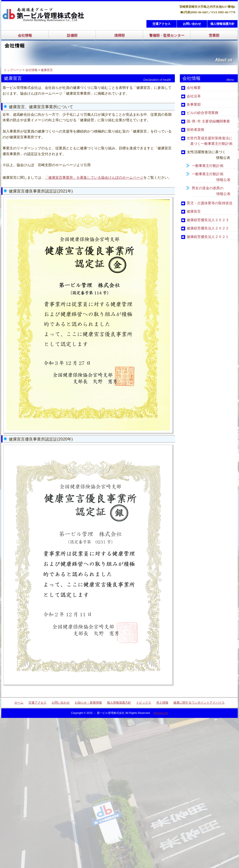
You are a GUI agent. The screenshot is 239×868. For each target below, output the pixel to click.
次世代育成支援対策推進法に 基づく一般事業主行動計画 (210, 141)
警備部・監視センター (167, 35)
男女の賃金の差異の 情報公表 (211, 191)
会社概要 (194, 88)
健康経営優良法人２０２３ (208, 220)
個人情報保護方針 (222, 24)
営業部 (214, 35)
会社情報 (25, 35)
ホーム (19, 703)
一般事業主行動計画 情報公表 (211, 177)
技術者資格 (195, 130)
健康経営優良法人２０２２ (208, 228)
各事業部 (194, 104)
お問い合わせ (192, 24)
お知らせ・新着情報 (88, 703)
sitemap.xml (161, 713)
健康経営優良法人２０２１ (208, 237)
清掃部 (120, 35)
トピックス (144, 703)
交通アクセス (162, 24)
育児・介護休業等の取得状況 (210, 203)
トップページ (13, 70)
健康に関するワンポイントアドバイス (199, 703)
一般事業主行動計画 (208, 166)
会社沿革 (194, 96)
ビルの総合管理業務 (203, 113)
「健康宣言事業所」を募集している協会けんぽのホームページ (94, 177)
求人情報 (162, 703)
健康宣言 (47, 70)
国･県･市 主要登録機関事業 (208, 121)
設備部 (72, 35)
